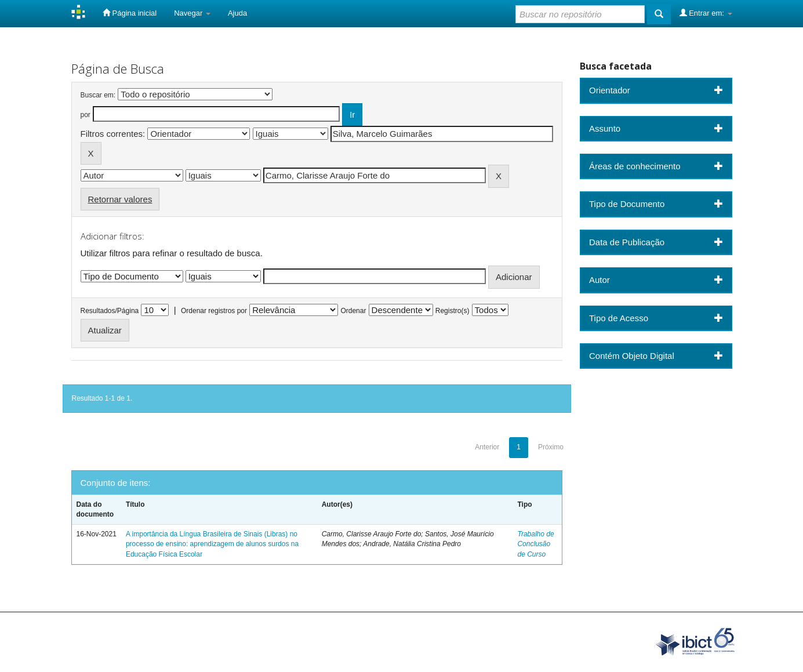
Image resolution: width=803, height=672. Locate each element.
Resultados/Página (110, 311)
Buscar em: (98, 95)
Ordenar (353, 311)
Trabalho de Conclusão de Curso (535, 544)
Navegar (192, 13)
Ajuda (237, 13)
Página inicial (130, 13)
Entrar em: (706, 13)
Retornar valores (120, 199)
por (86, 115)
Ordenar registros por (214, 311)
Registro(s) (453, 311)
